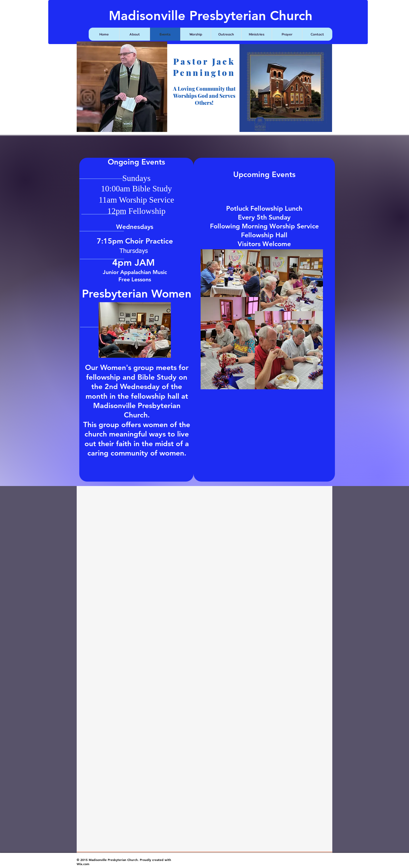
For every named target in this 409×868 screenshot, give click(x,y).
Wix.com (83, 864)
